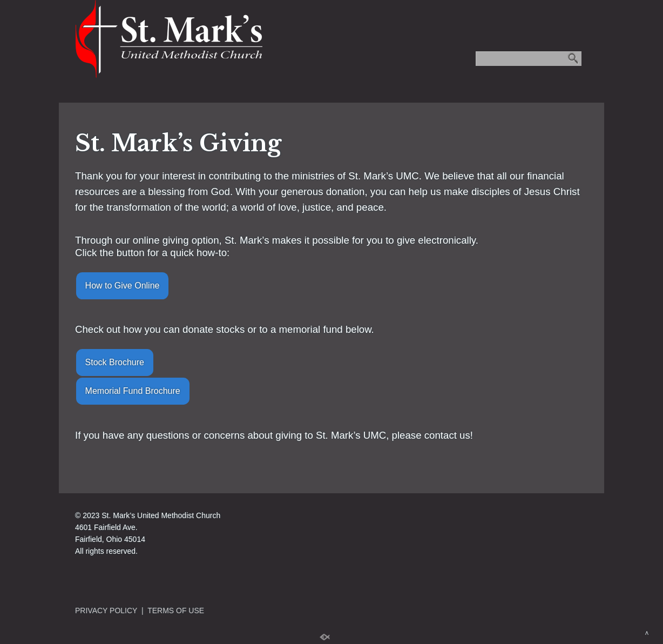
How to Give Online (123, 286)
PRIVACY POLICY (106, 611)
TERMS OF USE (176, 611)
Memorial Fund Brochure (133, 391)
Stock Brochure (115, 362)
